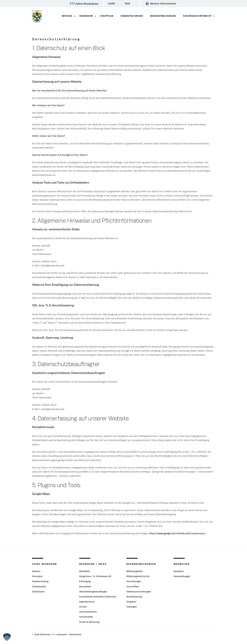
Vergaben (131, 602)
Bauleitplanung (134, 597)
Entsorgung (85, 582)
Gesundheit (85, 587)
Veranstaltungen (132, 16)
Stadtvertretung (40, 582)
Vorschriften (133, 587)
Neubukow (86, 16)
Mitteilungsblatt (135, 571)
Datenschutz (75, 635)
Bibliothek (84, 571)
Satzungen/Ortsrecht (197, 16)
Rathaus (67, 16)
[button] (7, 637)
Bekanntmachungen (163, 16)
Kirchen (83, 607)
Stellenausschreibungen (139, 592)
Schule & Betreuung (89, 622)
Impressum (62, 635)
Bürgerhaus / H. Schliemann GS (95, 577)
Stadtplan (107, 16)
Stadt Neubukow (42, 635)
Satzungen (132, 607)
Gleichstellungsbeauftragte (93, 592)
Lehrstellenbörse (88, 612)
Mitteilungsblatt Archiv (138, 577)
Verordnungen (134, 582)
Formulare (37, 577)
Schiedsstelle (39, 587)
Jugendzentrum (87, 602)
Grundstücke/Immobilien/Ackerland (98, 597)
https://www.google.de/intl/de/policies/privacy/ (177, 533)
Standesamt (38, 592)
